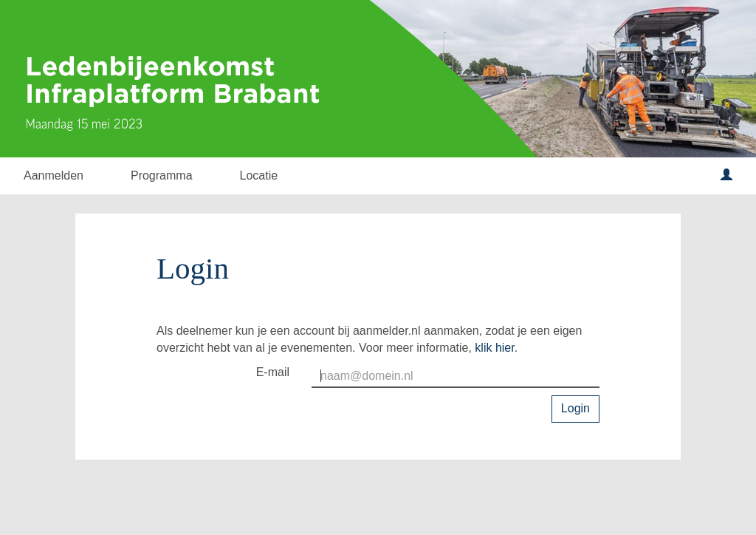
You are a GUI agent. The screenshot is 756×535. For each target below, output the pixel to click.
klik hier (494, 348)
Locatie (259, 176)
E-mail (273, 372)
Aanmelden (54, 176)
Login (575, 408)
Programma (162, 176)
